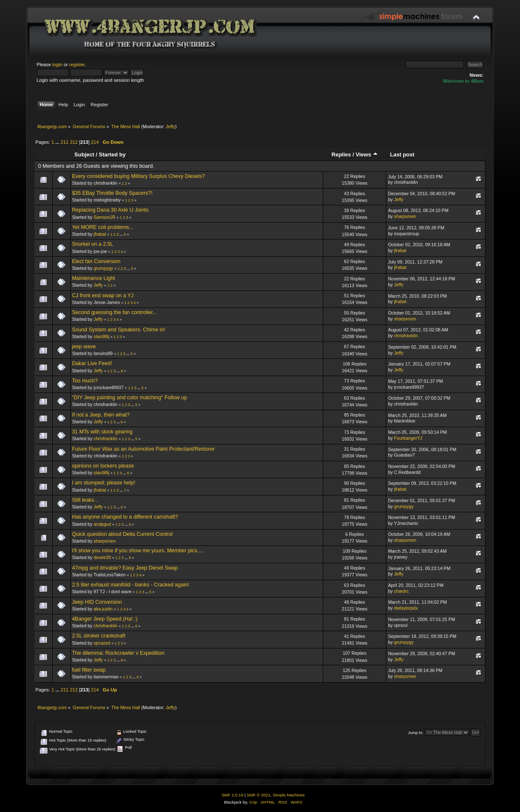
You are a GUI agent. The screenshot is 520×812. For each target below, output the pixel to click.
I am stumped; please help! (104, 483)
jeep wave (84, 347)
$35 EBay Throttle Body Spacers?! (112, 193)
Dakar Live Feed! (92, 363)
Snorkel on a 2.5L (93, 244)
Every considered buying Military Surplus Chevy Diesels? (139, 176)
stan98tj (101, 336)
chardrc (401, 591)
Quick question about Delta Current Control (122, 534)
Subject (84, 155)
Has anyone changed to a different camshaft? (125, 517)
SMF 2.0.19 (232, 795)
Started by (112, 155)
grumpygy (104, 268)
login (57, 65)
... (58, 142)
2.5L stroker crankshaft (99, 636)
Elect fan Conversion (96, 261)
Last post (402, 155)
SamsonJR (105, 217)
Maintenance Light (94, 278)
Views (366, 155)
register (77, 65)
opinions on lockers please (103, 466)
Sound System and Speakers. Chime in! (119, 330)
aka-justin (103, 609)
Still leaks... (85, 500)
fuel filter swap (89, 670)
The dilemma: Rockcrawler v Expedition (118, 653)
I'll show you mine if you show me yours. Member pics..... (138, 551)
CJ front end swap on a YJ (103, 296)
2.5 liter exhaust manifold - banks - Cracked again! (131, 585)
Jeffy (170, 126)
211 (65, 142)
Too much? (85, 381)
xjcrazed (102, 643)
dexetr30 (102, 557)
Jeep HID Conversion (97, 602)
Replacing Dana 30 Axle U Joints (110, 210)
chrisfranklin (406, 336)
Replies (341, 155)
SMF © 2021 (259, 795)
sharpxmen (405, 216)
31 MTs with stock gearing (102, 432)
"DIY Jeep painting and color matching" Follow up (130, 398)
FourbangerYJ (408, 438)
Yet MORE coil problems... (103, 227)
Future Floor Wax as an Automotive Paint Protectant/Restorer (143, 449)
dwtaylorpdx (406, 608)
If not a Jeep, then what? (101, 415)
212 (74, 142)
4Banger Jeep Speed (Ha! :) (105, 619)
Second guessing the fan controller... (115, 312)
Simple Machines (289, 795)
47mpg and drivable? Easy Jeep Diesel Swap (125, 568)
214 (95, 142)
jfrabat (100, 234)
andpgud (102, 524)
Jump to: (416, 733)
